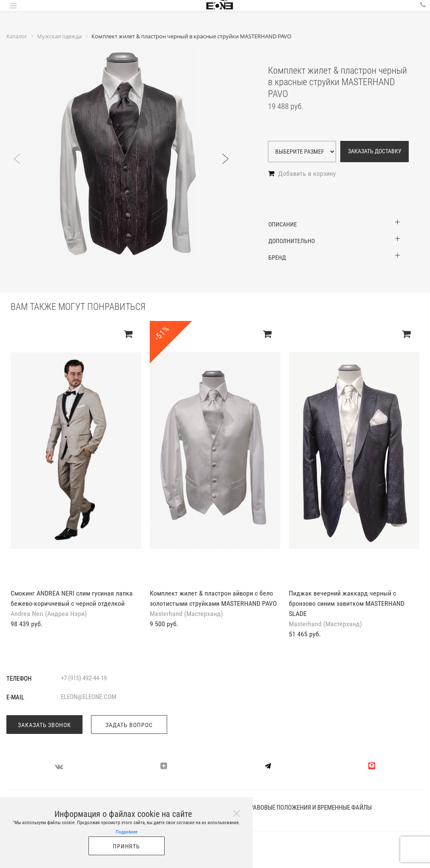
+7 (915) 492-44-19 (84, 678)
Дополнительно (292, 241)
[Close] (236, 814)
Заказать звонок (45, 725)
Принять (127, 846)
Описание (283, 224)
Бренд (277, 258)
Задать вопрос (129, 725)
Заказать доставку (375, 151)
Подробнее (127, 832)
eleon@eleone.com (88, 697)
